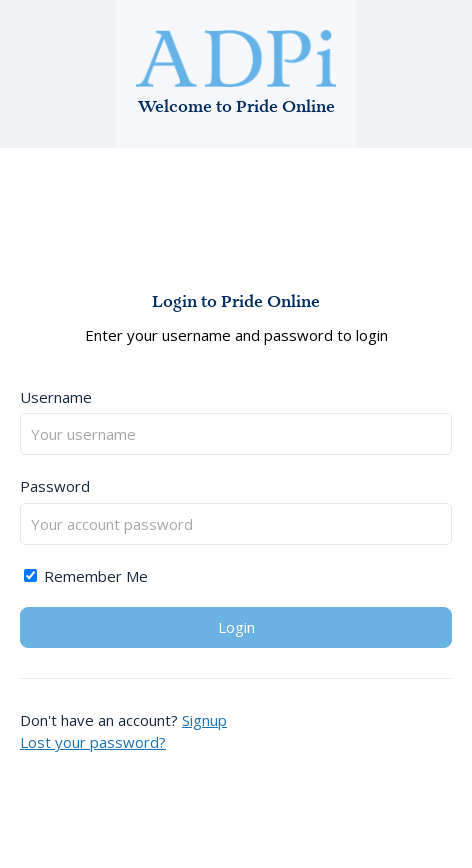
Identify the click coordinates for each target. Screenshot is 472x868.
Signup (204, 720)
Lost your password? (93, 742)
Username (56, 397)
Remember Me (86, 576)
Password (55, 486)
